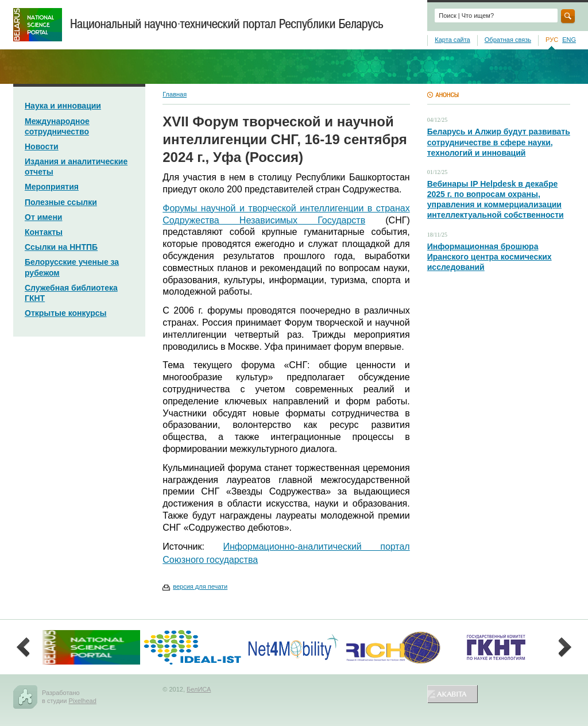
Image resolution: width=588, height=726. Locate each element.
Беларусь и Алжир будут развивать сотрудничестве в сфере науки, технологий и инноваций (499, 142)
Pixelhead (82, 701)
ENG (569, 40)
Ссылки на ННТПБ (61, 247)
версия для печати (200, 586)
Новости (42, 146)
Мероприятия (52, 187)
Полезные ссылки (61, 202)
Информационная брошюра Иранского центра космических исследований (490, 257)
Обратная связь (508, 40)
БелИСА (199, 689)
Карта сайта (452, 40)
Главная (175, 94)
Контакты (44, 232)
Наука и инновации (63, 106)
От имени (43, 217)
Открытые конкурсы (65, 313)
